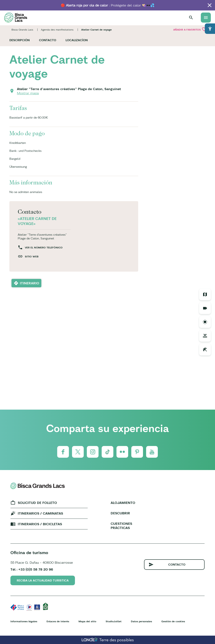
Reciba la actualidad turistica (43, 580)
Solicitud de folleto (37, 503)
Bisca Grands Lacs (22, 30)
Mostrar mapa (28, 93)
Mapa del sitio (87, 621)
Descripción (20, 40)
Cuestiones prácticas (121, 526)
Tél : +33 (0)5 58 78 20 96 (32, 569)
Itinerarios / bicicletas (40, 524)
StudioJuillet (114, 621)
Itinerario (30, 283)
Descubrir (120, 513)
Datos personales (141, 621)
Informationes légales (24, 621)
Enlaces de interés (58, 621)
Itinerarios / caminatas (40, 513)
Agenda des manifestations (57, 30)
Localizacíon (77, 40)
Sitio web (32, 256)
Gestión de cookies (173, 621)
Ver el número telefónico (44, 247)
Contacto (48, 40)
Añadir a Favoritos (190, 29)
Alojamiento (123, 503)
